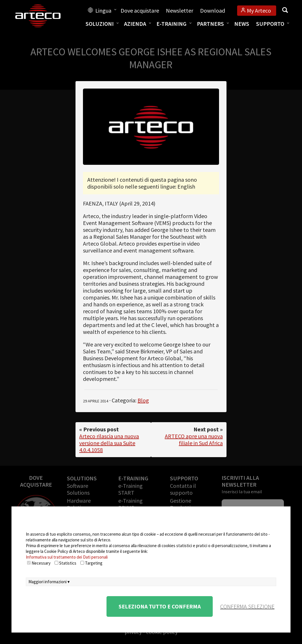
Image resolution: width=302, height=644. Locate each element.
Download (213, 10)
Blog (143, 400)
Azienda (135, 24)
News (242, 24)
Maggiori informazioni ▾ (49, 582)
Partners (210, 24)
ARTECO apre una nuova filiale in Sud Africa (194, 440)
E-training (172, 24)
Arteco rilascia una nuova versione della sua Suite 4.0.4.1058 (109, 443)
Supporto (270, 24)
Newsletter (180, 10)
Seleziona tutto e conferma (160, 606)
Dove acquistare (140, 10)
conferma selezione (247, 606)
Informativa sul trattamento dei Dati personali (67, 557)
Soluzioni (100, 24)
